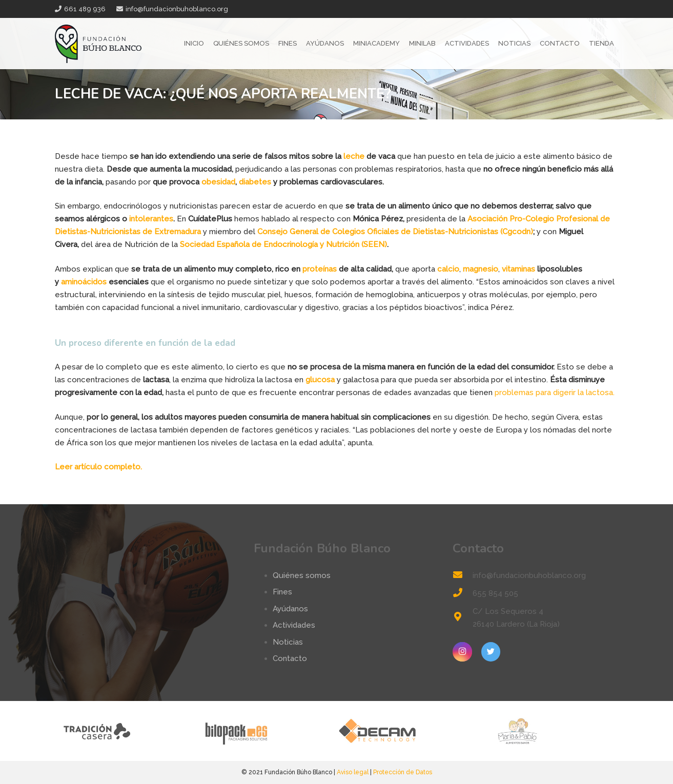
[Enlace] (98, 44)
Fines (282, 592)
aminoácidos (84, 282)
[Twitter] (491, 652)
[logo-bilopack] (266, 731)
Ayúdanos (290, 609)
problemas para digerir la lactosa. (555, 393)
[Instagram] (462, 652)
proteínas (320, 269)
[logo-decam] (407, 731)
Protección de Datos (403, 772)
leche (354, 156)
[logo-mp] (548, 731)
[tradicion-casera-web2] (125, 731)
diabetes (255, 182)
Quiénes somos (302, 575)
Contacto (290, 658)
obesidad (218, 182)
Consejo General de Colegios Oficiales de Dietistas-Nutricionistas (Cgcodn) (395, 232)
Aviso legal (353, 772)
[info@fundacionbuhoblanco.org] (462, 576)
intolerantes (151, 219)
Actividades (294, 625)
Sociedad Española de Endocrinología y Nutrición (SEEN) (283, 244)
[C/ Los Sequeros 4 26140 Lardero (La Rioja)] (462, 618)
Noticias (288, 642)
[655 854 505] (462, 594)
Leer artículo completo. (98, 467)
